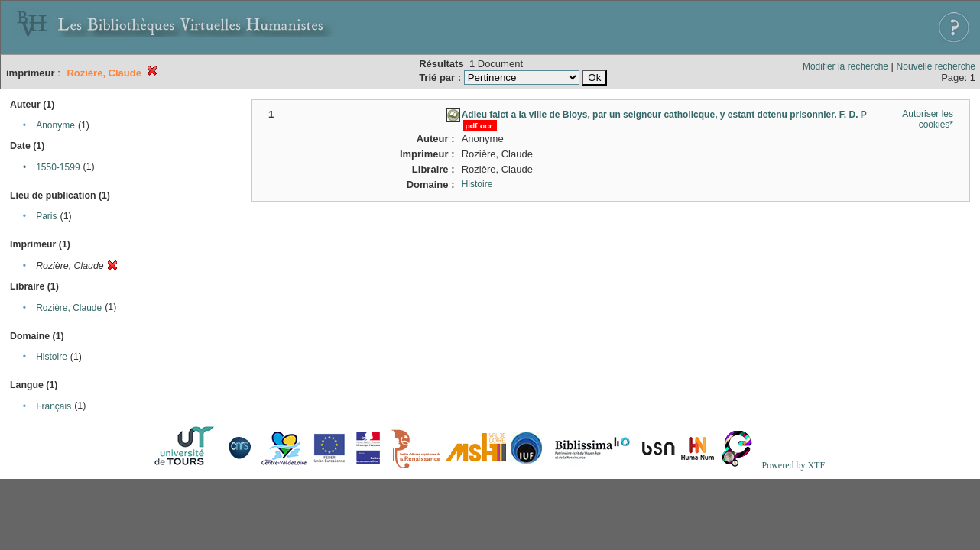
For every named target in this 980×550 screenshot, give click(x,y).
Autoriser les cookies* (928, 119)
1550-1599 (58, 167)
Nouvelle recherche (936, 66)
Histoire (52, 357)
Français (54, 406)
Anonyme (55, 125)
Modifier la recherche (845, 66)
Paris (46, 216)
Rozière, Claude (69, 308)
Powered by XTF (793, 465)
